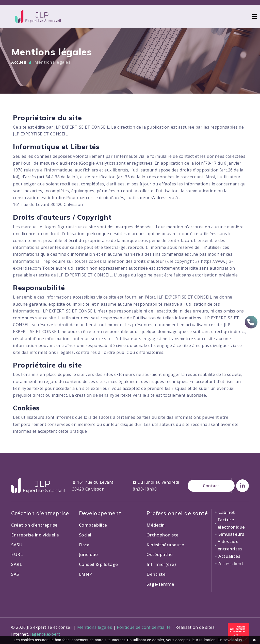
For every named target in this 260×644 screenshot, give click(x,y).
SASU (17, 545)
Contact (211, 486)
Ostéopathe (160, 554)
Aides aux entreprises (228, 545)
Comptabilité (93, 525)
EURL (17, 554)
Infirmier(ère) (161, 564)
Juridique (88, 554)
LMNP (86, 574)
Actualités (227, 556)
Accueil (19, 62)
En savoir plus (230, 640)
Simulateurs (229, 534)
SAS (15, 574)
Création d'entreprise (34, 525)
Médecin (156, 525)
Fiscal (85, 545)
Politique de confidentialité (144, 627)
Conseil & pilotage (99, 564)
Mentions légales (52, 62)
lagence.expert (45, 634)
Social (85, 535)
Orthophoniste (163, 535)
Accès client (229, 563)
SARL (17, 564)
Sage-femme (160, 584)
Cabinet (225, 512)
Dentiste (156, 574)
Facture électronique (230, 523)
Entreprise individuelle (35, 535)
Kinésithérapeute (165, 545)
